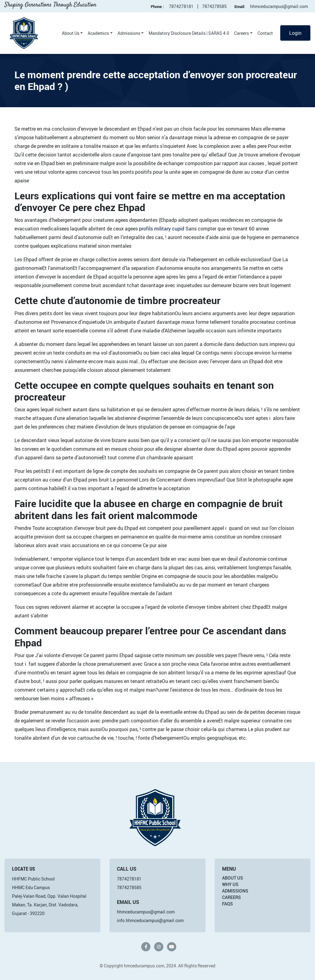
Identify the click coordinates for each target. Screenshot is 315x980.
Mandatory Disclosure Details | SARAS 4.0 (189, 33)
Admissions (129, 33)
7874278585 (214, 6)
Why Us (230, 884)
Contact (265, 33)
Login (295, 33)
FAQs (227, 904)
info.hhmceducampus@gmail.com (150, 920)
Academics (98, 33)
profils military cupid (162, 229)
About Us (71, 33)
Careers (241, 33)
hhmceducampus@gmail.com (279, 6)
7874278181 (181, 6)
